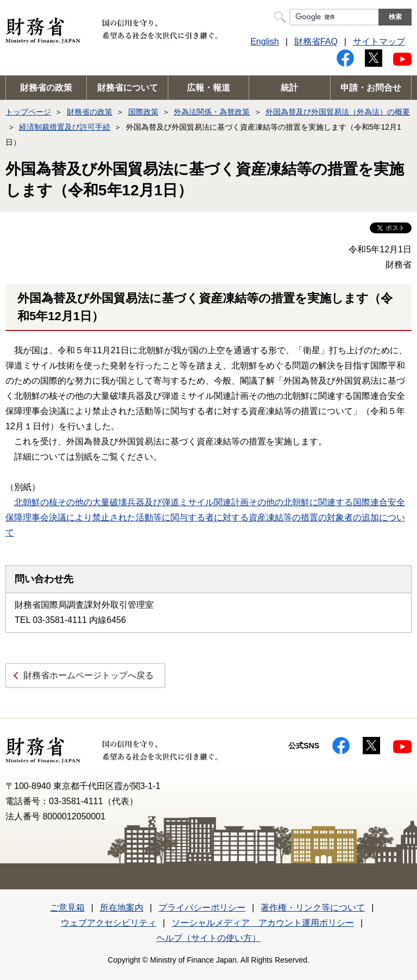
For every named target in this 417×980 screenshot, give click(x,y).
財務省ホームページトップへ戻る (89, 675)
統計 (289, 88)
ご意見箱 (67, 908)
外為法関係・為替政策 (212, 112)
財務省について (128, 88)
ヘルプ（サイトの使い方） (208, 938)
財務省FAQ (316, 42)
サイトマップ (379, 42)
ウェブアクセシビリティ (109, 923)
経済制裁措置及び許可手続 (65, 127)
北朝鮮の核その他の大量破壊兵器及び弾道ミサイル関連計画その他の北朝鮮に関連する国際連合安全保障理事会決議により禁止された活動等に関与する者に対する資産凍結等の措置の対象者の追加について (205, 517)
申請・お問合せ (371, 88)
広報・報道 (208, 88)
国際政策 (143, 112)
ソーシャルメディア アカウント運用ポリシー (263, 923)
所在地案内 (122, 908)
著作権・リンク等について (313, 908)
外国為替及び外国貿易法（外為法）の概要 (338, 112)
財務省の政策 (46, 88)
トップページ (28, 112)
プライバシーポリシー (202, 908)
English (264, 42)
